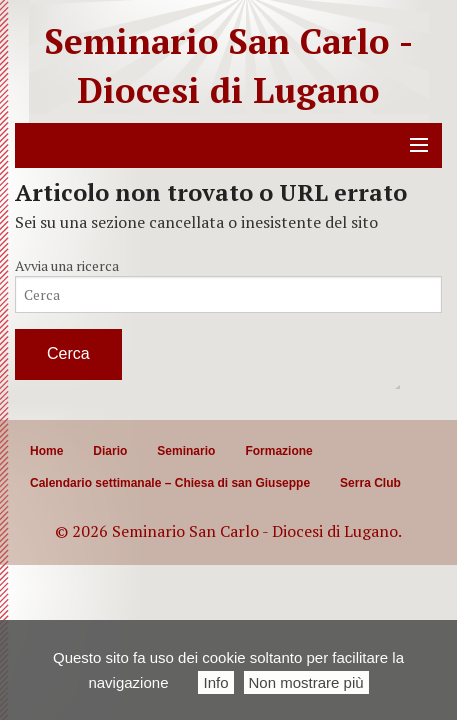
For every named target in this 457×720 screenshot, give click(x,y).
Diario (110, 451)
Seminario (186, 451)
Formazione (278, 451)
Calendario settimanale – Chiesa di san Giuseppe (170, 483)
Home (46, 451)
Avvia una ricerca (67, 265)
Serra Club (370, 483)
